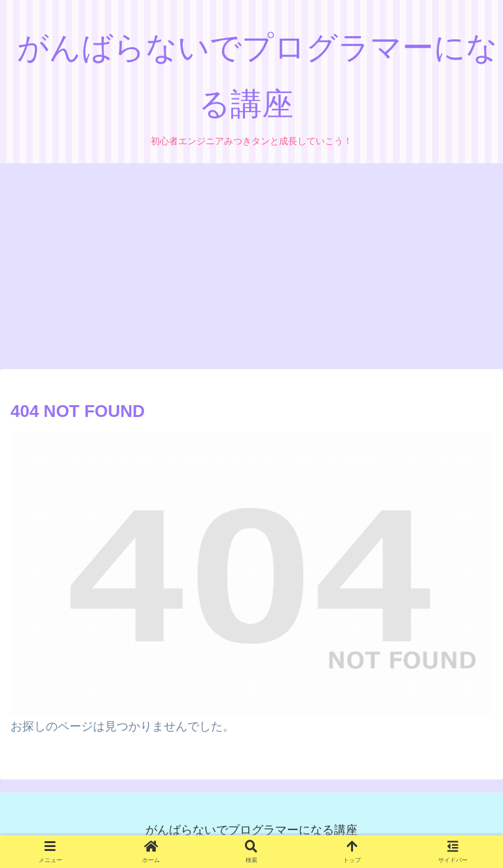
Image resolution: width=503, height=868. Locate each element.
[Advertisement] (251, 271)
